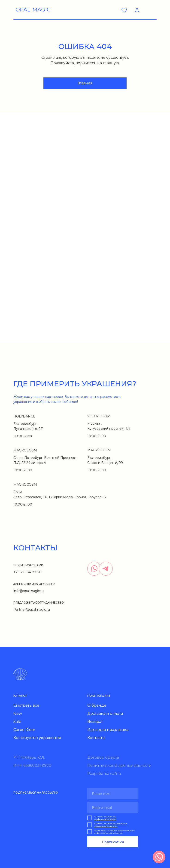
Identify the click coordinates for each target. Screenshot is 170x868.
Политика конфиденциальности (119, 765)
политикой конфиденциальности (105, 818)
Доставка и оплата (105, 713)
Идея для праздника (108, 730)
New (18, 714)
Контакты (96, 738)
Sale (17, 722)
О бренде (97, 705)
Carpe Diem (24, 730)
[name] (113, 794)
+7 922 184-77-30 (27, 572)
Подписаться (113, 842)
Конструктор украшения (37, 738)
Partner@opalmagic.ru (32, 610)
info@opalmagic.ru (29, 591)
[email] (113, 807)
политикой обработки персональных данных (111, 825)
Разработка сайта (104, 774)
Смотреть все (26, 705)
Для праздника (102, 838)
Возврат (95, 722)
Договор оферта (103, 757)
